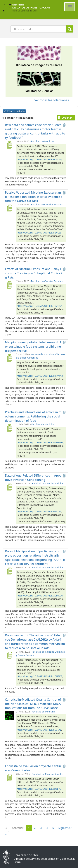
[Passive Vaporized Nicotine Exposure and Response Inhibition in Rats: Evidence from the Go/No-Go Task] (9, 208)
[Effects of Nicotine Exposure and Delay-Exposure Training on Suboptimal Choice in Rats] (9, 285)
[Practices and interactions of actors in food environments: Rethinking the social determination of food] (9, 428)
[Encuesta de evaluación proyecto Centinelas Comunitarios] (9, 778)
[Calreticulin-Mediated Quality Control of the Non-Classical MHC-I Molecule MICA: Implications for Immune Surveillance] (9, 715)
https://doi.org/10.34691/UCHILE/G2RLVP (39, 160)
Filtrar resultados (14, 111)
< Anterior (17, 828)
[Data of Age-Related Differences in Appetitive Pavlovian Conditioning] (9, 487)
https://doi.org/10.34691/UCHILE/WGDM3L (40, 442)
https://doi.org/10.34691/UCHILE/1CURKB (39, 676)
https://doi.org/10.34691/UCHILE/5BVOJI (39, 233)
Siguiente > (65, 828)
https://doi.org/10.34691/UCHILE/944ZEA (39, 512)
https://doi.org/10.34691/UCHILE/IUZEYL (39, 789)
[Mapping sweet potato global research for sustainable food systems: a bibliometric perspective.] (9, 358)
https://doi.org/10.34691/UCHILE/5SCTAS (39, 730)
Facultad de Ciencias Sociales (47, 205)
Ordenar (66, 118)
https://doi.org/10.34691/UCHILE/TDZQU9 (40, 306)
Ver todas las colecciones (52, 100)
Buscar (70, 29)
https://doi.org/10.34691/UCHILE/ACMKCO (40, 596)
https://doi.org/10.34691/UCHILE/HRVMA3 (40, 376)
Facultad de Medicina (43, 141)
